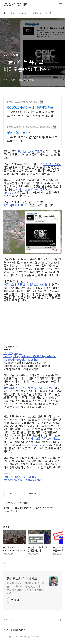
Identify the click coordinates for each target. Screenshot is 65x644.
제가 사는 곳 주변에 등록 (30, 189)
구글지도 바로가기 (19, 132)
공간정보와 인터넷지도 (17, 4)
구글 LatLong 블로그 (30, 151)
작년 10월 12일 (52, 164)
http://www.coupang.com (22, 102)
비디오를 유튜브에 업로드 (45, 439)
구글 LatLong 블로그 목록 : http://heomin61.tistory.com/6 (23, 478)
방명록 (48, 13)
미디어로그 (23, 13)
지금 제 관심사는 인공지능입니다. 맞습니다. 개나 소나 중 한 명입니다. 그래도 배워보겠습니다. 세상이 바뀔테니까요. (25, 588)
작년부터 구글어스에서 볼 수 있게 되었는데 (29, 388)
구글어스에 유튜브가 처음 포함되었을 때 (27, 284)
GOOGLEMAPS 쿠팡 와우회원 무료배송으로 (32, 107)
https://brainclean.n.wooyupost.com (29, 127)
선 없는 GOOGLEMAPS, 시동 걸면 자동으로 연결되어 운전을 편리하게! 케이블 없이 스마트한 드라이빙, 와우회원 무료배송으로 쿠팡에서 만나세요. (32, 114)
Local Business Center (36, 445)
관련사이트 (9, 620)
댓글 (6, 563)
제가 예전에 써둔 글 (15, 205)
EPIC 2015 (10, 193)
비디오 (17, 407)
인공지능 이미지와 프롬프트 (14, 630)
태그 (12, 13)
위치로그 (37, 13)
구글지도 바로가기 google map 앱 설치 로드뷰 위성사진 (32, 139)
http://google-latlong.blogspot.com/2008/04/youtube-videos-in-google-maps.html (30, 356)
